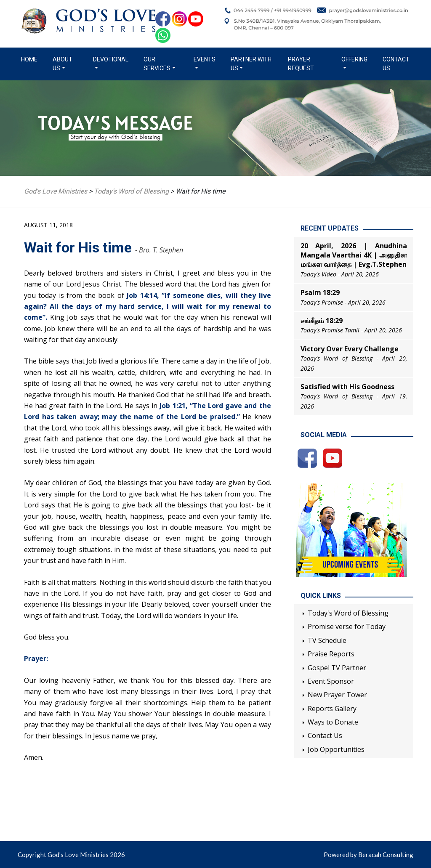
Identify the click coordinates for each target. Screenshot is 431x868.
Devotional (111, 59)
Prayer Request (301, 64)
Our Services (157, 64)
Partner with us (251, 64)
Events (205, 59)
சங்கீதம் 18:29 (322, 321)
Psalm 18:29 (320, 292)
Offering (354, 59)
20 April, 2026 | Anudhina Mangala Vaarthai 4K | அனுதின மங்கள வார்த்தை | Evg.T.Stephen (354, 255)
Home (31, 59)
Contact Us (396, 64)
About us (63, 64)
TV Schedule (327, 640)
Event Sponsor (331, 681)
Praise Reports (331, 654)
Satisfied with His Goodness (347, 387)
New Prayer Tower (337, 695)
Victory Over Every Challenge (350, 349)
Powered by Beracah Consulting (368, 855)
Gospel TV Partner (337, 668)
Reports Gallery (332, 709)
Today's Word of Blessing (348, 613)
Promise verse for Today (347, 626)
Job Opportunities (336, 749)
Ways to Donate (333, 722)
